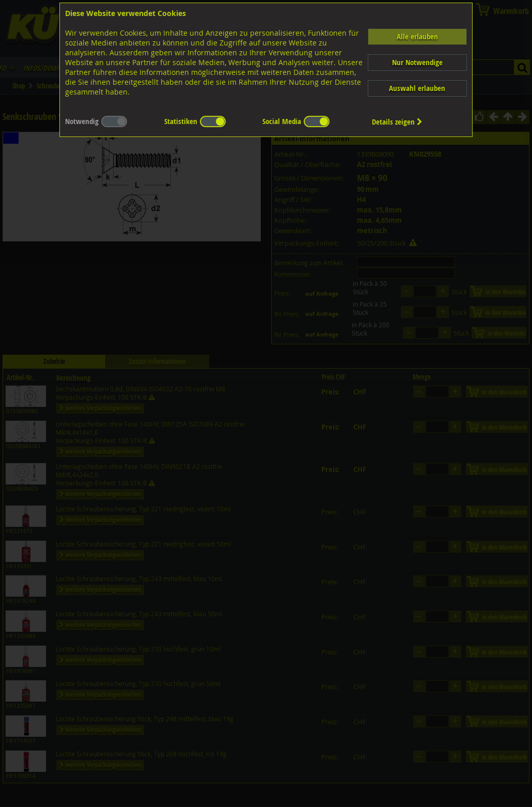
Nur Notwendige (417, 62)
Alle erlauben (417, 36)
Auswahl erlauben (417, 88)
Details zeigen (397, 122)
